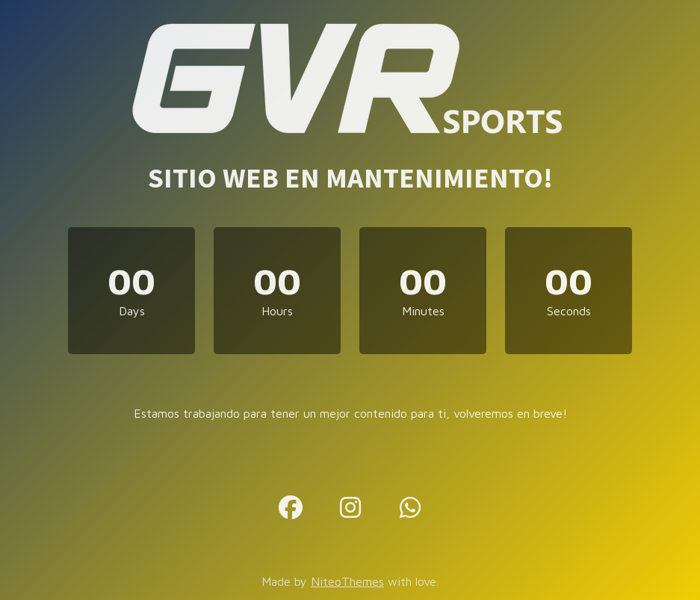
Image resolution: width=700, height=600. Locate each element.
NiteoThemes (347, 581)
